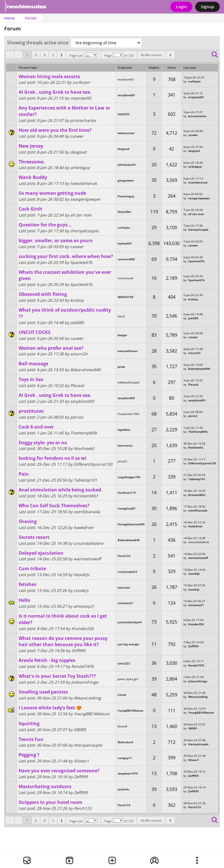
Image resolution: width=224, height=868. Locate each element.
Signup (207, 7)
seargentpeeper (199, 198)
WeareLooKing (198, 697)
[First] (10, 55)
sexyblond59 (126, 95)
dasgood (123, 149)
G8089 (193, 728)
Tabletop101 (197, 479)
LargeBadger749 (129, 477)
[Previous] (19, 55)
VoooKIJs (194, 574)
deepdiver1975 (128, 773)
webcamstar (126, 133)
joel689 (193, 318)
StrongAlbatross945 (131, 524)
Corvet (122, 695)
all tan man (196, 214)
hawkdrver (195, 526)
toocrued (124, 587)
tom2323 (124, 663)
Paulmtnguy (126, 196)
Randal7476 (196, 665)
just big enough (128, 644)
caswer (193, 135)
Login (181, 7)
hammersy (125, 445)
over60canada (198, 510)
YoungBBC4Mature (130, 710)
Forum (31, 18)
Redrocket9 (125, 742)
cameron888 (126, 259)
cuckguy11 (125, 758)
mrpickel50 (196, 97)
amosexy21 (126, 603)
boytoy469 (125, 243)
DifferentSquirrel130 (202, 463)
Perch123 (124, 556)
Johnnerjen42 (127, 165)
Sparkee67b (196, 261)
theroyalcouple (198, 229)
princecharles (197, 116)
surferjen (194, 81)
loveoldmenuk (198, 182)
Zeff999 (193, 646)
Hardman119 (127, 493)
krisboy (193, 299)
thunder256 (196, 624)
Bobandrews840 (199, 369)
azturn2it (194, 353)
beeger (122, 335)
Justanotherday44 (130, 622)
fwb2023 (124, 114)
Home (9, 18)
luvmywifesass (128, 351)
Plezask (193, 384)
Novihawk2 (196, 447)
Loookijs (194, 589)
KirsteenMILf (197, 495)
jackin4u (123, 789)
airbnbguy (195, 167)
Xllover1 (194, 760)
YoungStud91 (127, 508)
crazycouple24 (127, 572)
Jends (121, 367)
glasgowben (126, 180)
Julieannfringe (198, 681)
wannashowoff (198, 558)
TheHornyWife (198, 432)
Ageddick (124, 430)
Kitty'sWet (124, 212)
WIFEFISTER (125, 297)
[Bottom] (170, 55)
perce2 (193, 416)
